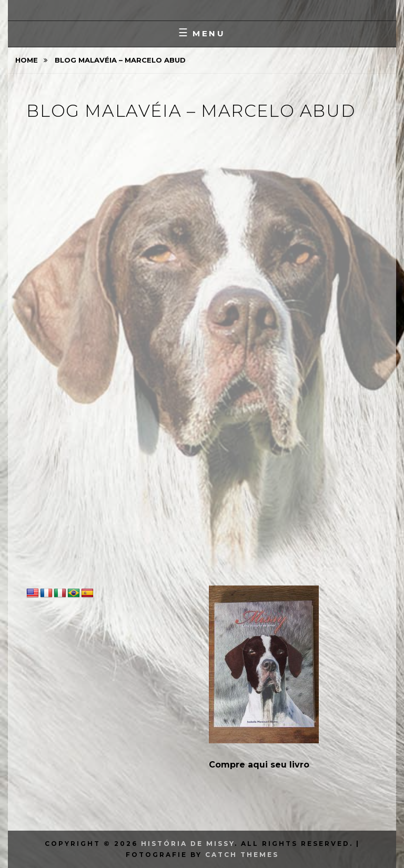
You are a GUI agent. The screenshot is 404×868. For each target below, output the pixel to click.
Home (28, 60)
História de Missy (188, 844)
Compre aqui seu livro (259, 765)
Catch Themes (242, 855)
